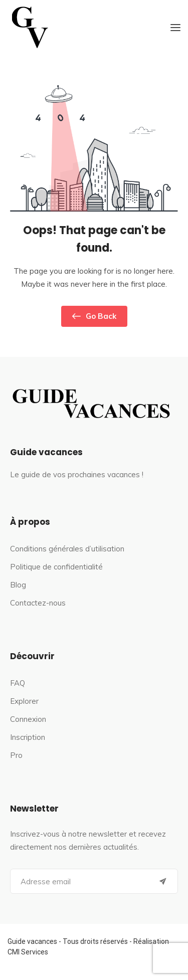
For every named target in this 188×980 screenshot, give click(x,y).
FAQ (18, 683)
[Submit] (163, 881)
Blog (18, 585)
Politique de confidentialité (56, 567)
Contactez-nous (38, 603)
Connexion (28, 719)
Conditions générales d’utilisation (67, 549)
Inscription (28, 737)
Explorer (24, 701)
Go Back (94, 316)
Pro (16, 755)
